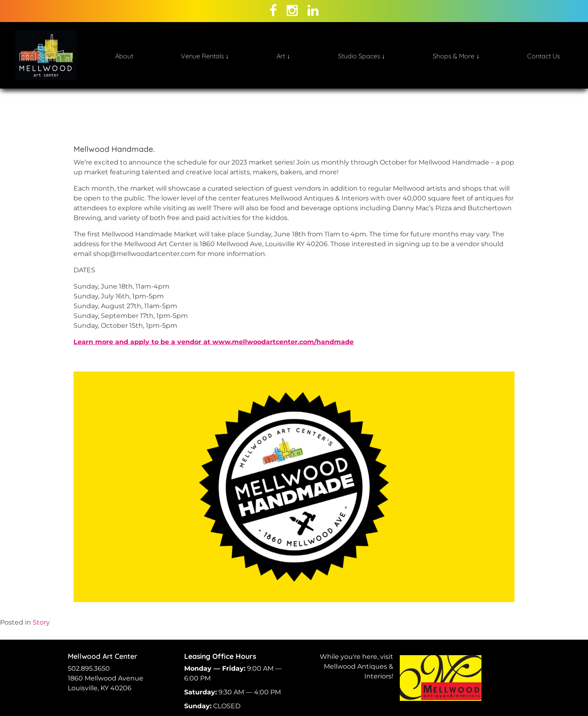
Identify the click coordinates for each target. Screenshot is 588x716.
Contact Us (543, 56)
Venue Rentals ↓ (205, 56)
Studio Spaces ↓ (362, 56)
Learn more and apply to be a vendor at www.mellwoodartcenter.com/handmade (214, 342)
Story (41, 622)
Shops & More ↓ (456, 56)
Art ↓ (283, 56)
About (124, 56)
